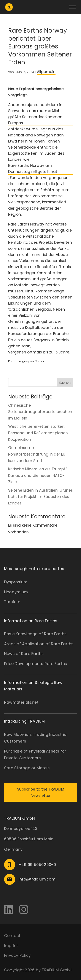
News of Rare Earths (24, 654)
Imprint (11, 946)
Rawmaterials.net (21, 702)
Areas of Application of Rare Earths (39, 644)
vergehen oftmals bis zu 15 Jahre (39, 352)
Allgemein (46, 72)
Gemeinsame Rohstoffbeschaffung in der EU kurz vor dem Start (37, 454)
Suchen (65, 383)
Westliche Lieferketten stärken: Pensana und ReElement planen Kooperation (38, 433)
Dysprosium (16, 582)
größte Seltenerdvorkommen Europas (35, 120)
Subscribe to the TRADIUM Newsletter (41, 792)
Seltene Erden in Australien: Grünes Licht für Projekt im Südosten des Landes (40, 497)
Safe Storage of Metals (27, 768)
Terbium (12, 602)
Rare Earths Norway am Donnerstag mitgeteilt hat (33, 169)
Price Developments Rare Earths (36, 664)
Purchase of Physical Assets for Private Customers (35, 755)
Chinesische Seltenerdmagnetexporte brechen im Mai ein (40, 412)
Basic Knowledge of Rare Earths (35, 634)
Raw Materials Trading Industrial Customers (36, 738)
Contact (12, 936)
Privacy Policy (17, 955)
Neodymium (16, 592)
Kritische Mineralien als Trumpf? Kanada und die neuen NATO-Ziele (38, 476)
